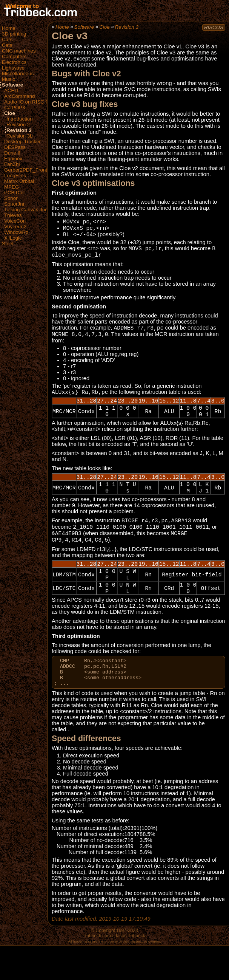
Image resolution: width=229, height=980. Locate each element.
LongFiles (15, 176)
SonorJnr (14, 204)
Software (12, 85)
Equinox (13, 159)
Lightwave (13, 68)
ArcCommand (19, 96)
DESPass (15, 147)
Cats (7, 45)
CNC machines (19, 51)
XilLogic (13, 238)
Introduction (20, 119)
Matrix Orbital (19, 181)
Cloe (10, 113)
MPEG (12, 187)
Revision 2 (18, 125)
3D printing (14, 34)
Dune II (12, 153)
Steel (8, 244)
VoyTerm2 (15, 227)
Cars (7, 39)
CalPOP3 (15, 108)
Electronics (14, 62)
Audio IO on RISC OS (28, 102)
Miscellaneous (18, 74)
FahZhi (12, 164)
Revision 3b (20, 136)
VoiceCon (15, 221)
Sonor (11, 198)
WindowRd (16, 232)
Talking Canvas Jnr (25, 210)
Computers (14, 57)
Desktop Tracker (22, 142)
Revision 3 (19, 130)
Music (8, 79)
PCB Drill (14, 193)
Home (9, 28)
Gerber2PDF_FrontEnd (30, 170)
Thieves (13, 215)
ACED (11, 91)
